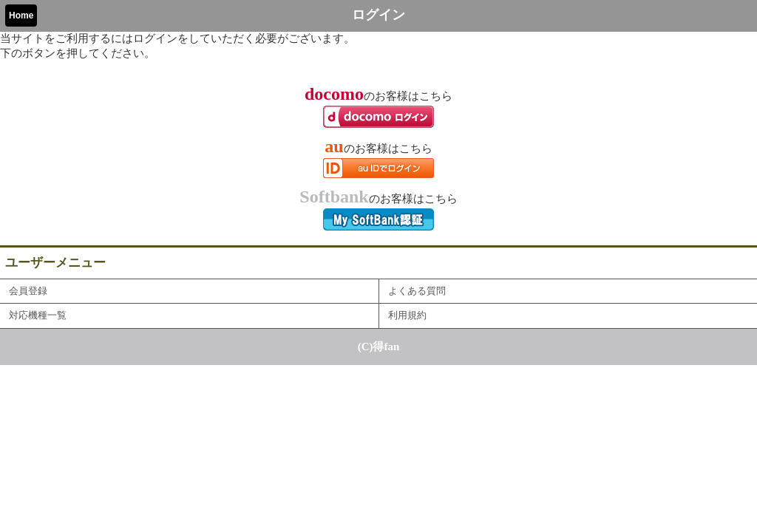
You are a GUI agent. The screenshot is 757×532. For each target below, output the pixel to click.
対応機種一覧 (38, 316)
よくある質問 (417, 291)
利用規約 (407, 316)
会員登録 (28, 291)
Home (21, 16)
